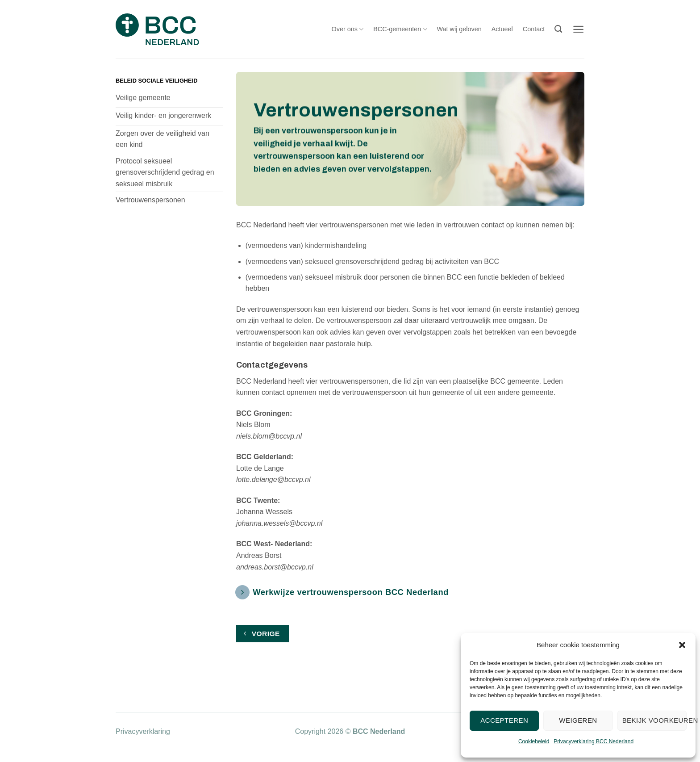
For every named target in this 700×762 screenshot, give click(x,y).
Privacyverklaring (143, 731)
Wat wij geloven (459, 29)
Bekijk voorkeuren (654, 720)
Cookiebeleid (534, 741)
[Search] (558, 29)
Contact (534, 29)
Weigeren (578, 720)
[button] (682, 645)
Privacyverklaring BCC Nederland (594, 741)
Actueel (502, 29)
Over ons (348, 29)
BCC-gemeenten (400, 29)
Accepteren (504, 720)
